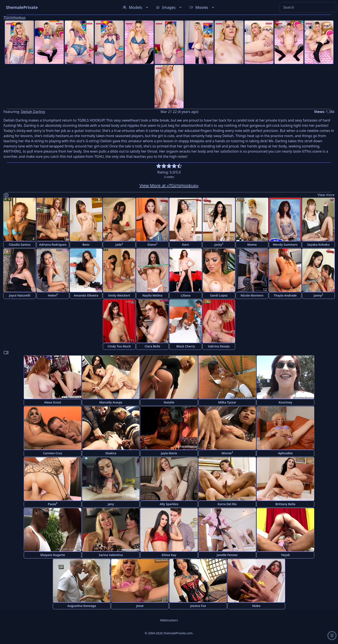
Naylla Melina (153, 295)
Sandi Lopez (219, 295)
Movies (202, 7)
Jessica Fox (198, 606)
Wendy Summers (285, 245)
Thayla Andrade (285, 295)
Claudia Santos (20, 245)
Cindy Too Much (119, 346)
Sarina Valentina (111, 555)
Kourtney (286, 402)
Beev (86, 245)
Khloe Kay (169, 555)
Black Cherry (186, 346)
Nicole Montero (252, 295)
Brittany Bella (286, 504)
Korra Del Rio (227, 504)
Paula (53, 504)
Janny (318, 295)
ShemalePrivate (22, 7)
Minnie (227, 453)
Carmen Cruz (53, 453)
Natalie (169, 402)
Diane (152, 244)
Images (169, 7)
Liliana (186, 295)
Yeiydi (285, 555)
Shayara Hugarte (53, 555)
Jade (119, 244)
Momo (252, 245)
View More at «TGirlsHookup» (169, 185)
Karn (186, 245)
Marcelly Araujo (111, 402)
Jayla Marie (169, 453)
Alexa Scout (53, 402)
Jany (111, 504)
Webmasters (169, 620)
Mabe (256, 606)
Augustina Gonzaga (82, 606)
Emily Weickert (119, 295)
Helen (53, 295)
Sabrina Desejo (219, 346)
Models (136, 7)
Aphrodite (285, 453)
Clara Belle (152, 346)
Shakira (111, 453)
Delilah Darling (33, 112)
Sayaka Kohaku (318, 245)
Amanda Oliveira (86, 295)
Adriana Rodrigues (53, 245)
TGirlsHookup (14, 17)
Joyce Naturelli (20, 295)
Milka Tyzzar (227, 402)
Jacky (219, 244)
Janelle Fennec (227, 555)
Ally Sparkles (169, 504)
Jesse (140, 606)
